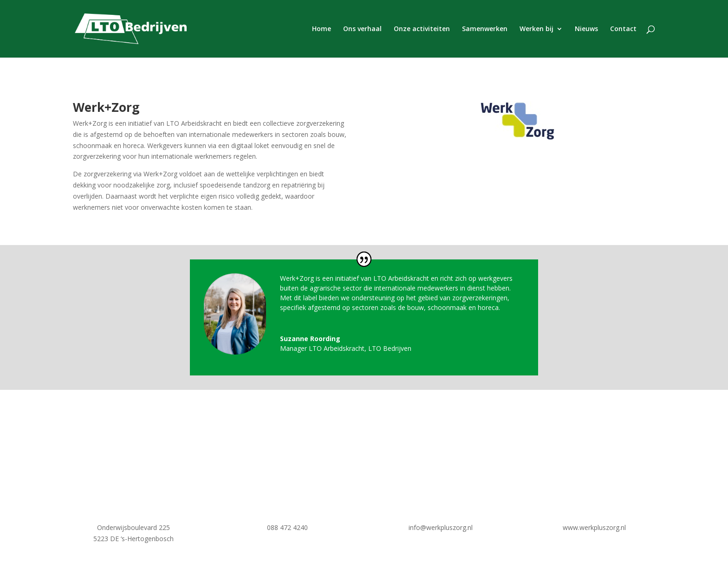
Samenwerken (485, 29)
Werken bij (536, 29)
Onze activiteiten (422, 29)
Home (322, 29)
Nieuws (586, 29)
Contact (623, 29)
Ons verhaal (362, 29)
